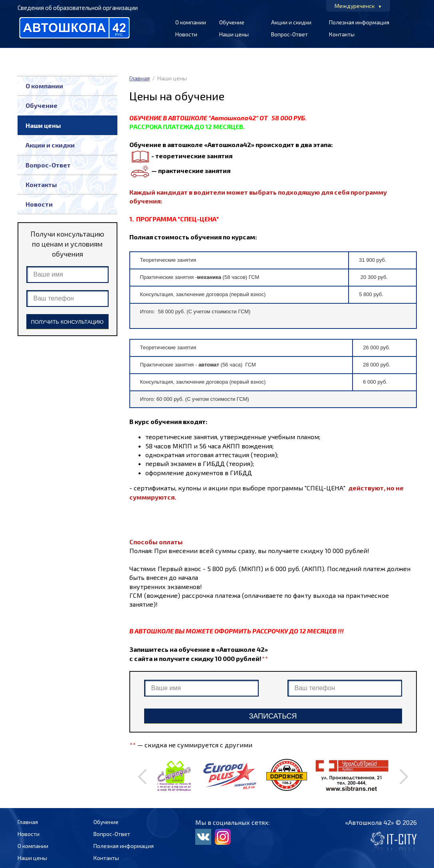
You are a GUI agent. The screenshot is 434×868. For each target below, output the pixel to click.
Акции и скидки (291, 22)
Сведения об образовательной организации (78, 8)
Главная (140, 78)
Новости (186, 34)
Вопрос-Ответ (289, 34)
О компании (191, 22)
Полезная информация (359, 22)
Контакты (342, 34)
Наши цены (234, 34)
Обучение (232, 22)
